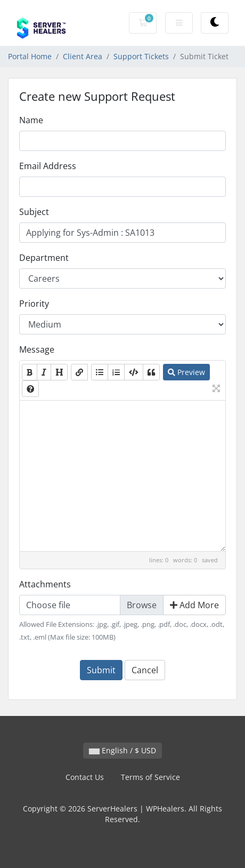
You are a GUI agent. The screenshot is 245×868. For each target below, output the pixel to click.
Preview (186, 372)
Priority (34, 304)
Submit (101, 670)
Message (37, 349)
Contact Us (85, 777)
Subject (34, 212)
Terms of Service (150, 777)
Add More (194, 605)
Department (44, 258)
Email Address (48, 166)
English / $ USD (123, 750)
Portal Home (30, 56)
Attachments (45, 584)
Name (31, 120)
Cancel (145, 670)
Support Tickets (141, 56)
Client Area (83, 56)
